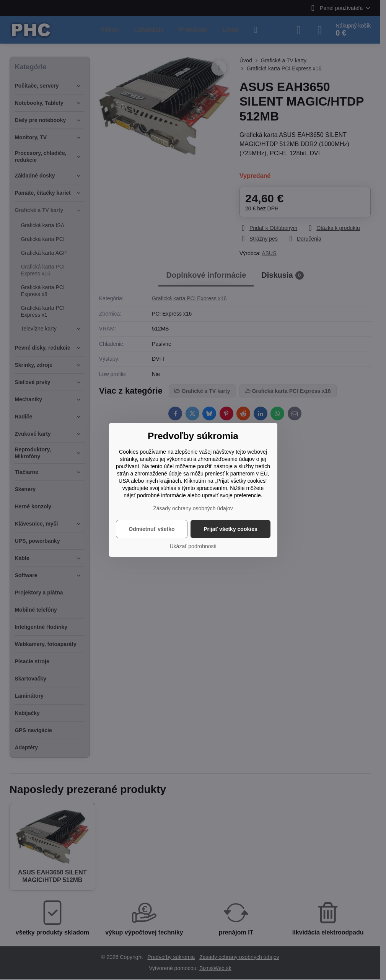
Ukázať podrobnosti (193, 546)
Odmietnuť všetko (151, 529)
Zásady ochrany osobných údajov (193, 508)
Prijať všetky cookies (230, 529)
